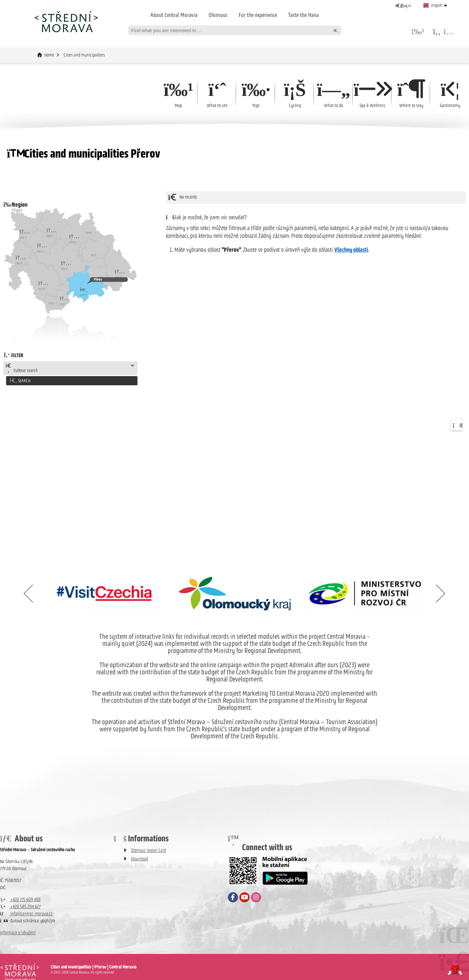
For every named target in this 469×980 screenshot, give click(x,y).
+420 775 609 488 (20, 899)
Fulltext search (22, 368)
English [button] (437, 5)
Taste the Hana (303, 15)
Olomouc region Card (148, 849)
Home (66, 21)
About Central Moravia (174, 15)
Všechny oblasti (351, 250)
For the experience (258, 15)
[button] (403, 6)
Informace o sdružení (18, 932)
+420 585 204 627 (20, 906)
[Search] (336, 30)
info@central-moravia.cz (26, 913)
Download (140, 858)
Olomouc (218, 15)
